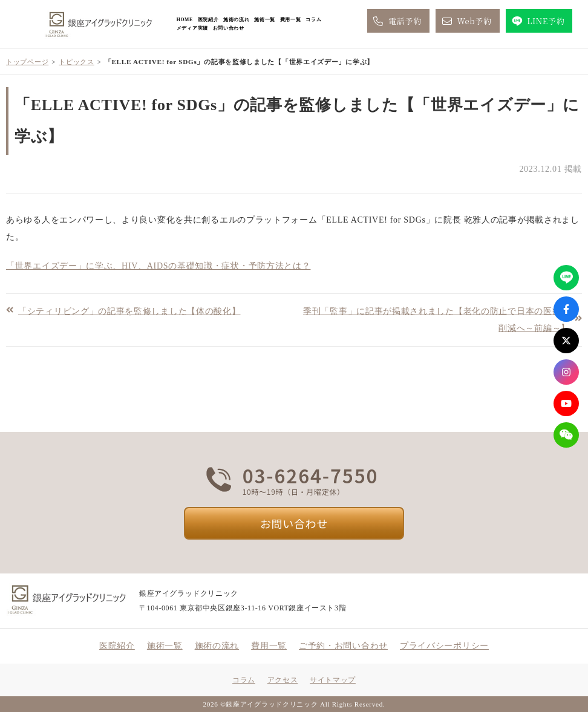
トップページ (27, 62)
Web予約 (466, 21)
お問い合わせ (229, 28)
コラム (313, 20)
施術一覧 (265, 20)
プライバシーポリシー (444, 646)
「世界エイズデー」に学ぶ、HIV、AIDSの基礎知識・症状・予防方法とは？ (158, 266)
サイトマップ (333, 680)
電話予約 (397, 21)
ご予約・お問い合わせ (343, 646)
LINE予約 (537, 21)
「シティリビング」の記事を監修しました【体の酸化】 (129, 311)
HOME (185, 20)
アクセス (283, 680)
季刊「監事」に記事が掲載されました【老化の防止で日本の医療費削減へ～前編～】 (436, 320)
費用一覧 (291, 20)
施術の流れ (237, 20)
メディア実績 (192, 28)
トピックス (77, 62)
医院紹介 (208, 20)
